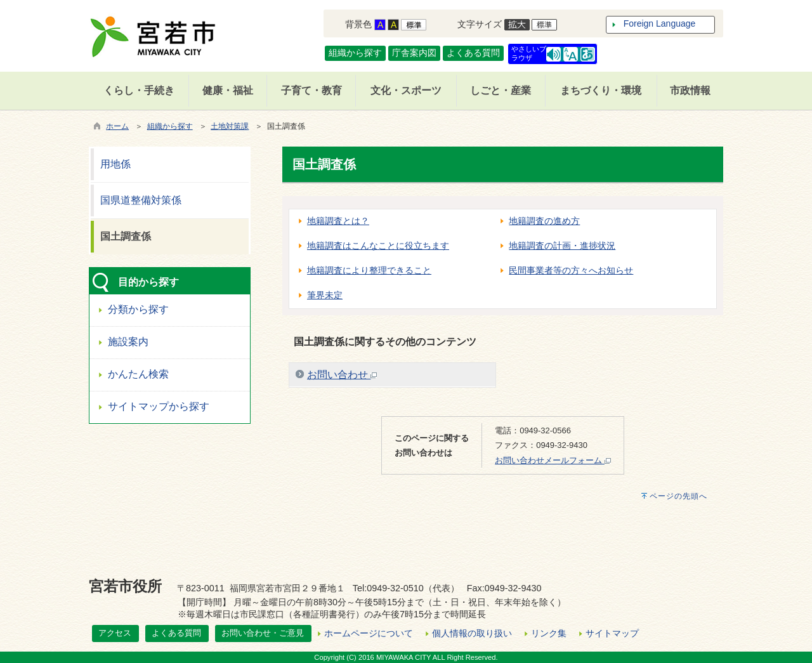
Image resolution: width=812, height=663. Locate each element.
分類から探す (138, 309)
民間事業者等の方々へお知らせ (571, 270)
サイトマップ (612, 633)
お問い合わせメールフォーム (553, 460)
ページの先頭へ (678, 496)
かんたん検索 (138, 374)
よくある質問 (473, 53)
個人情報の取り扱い (472, 633)
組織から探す (355, 53)
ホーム (117, 126)
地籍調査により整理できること (369, 270)
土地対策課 (230, 126)
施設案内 (128, 342)
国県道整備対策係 (141, 200)
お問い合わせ (342, 375)
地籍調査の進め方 (544, 221)
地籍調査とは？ (338, 221)
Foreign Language (660, 23)
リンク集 (549, 633)
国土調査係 (126, 236)
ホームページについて (369, 633)
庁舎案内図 (414, 53)
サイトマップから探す (159, 406)
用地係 (115, 164)
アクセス (115, 633)
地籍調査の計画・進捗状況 (562, 246)
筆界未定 (325, 295)
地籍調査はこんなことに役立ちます (378, 246)
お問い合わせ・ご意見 (263, 633)
